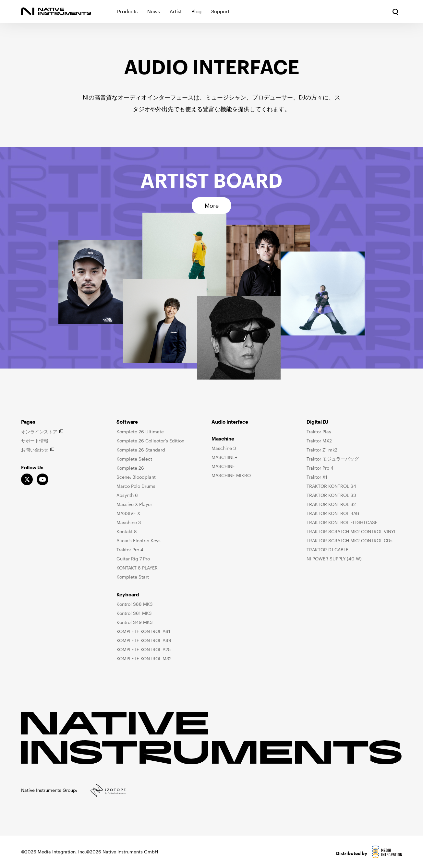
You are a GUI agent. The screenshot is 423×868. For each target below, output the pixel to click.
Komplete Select (134, 459)
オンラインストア (39, 432)
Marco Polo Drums (136, 486)
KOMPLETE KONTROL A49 (144, 640)
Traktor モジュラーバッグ (333, 459)
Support (220, 11)
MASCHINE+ (224, 457)
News (154, 11)
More (212, 205)
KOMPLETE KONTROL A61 (143, 631)
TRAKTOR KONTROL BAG (333, 513)
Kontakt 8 (127, 531)
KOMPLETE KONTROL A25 (144, 649)
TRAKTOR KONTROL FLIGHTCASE (342, 522)
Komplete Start (133, 577)
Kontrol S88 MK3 (134, 604)
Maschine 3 (129, 522)
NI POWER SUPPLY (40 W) (334, 559)
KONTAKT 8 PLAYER (137, 568)
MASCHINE (223, 466)
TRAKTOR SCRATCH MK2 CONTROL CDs (350, 540)
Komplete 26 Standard (141, 450)
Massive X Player (134, 504)
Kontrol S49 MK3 (134, 622)
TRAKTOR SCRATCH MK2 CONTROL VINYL (351, 531)
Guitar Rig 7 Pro (133, 559)
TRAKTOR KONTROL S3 (331, 495)
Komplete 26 (130, 468)
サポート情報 (35, 441)
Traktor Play (319, 432)
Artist (176, 11)
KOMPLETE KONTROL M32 (144, 658)
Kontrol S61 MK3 (134, 613)
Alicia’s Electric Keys (139, 540)
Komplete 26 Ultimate (140, 432)
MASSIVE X (128, 513)
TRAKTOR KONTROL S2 (331, 504)
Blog (196, 11)
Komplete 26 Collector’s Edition (150, 441)
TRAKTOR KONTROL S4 (331, 486)
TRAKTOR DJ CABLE (327, 550)
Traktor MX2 (319, 441)
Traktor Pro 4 (130, 550)
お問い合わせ (35, 450)
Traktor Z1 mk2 (322, 450)
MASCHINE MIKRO (231, 475)
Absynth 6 (127, 495)
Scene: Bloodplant (136, 477)
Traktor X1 (317, 477)
